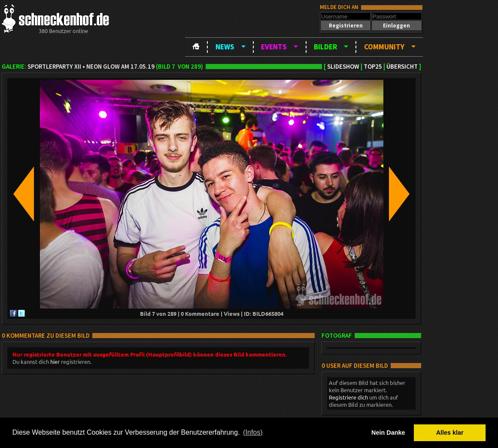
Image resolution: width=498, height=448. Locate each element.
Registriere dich (348, 397)
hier (55, 362)
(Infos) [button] (253, 432)
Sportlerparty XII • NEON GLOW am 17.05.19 (91, 67)
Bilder (325, 47)
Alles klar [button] (450, 433)
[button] (346, 26)
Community (384, 47)
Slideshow (343, 67)
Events (274, 47)
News (225, 47)
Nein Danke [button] (388, 433)
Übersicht (402, 67)
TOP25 (373, 67)
